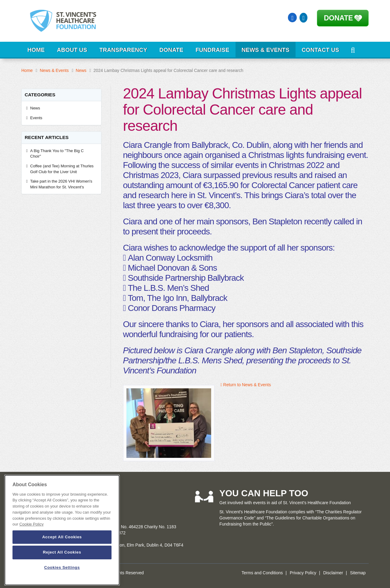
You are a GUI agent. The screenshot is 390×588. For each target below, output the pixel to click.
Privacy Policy (303, 573)
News (81, 70)
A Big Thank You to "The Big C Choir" (57, 154)
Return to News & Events (246, 385)
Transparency (123, 50)
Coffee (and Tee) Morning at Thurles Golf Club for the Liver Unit (62, 169)
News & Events (266, 50)
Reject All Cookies (62, 552)
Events (36, 118)
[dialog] (62, 530)
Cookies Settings (62, 567)
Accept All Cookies (62, 537)
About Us (72, 50)
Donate (338, 18)
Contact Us (320, 50)
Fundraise (213, 50)
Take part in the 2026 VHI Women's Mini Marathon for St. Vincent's (61, 184)
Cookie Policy (32, 524)
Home (36, 50)
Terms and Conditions (262, 573)
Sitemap (358, 573)
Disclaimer (333, 573)
